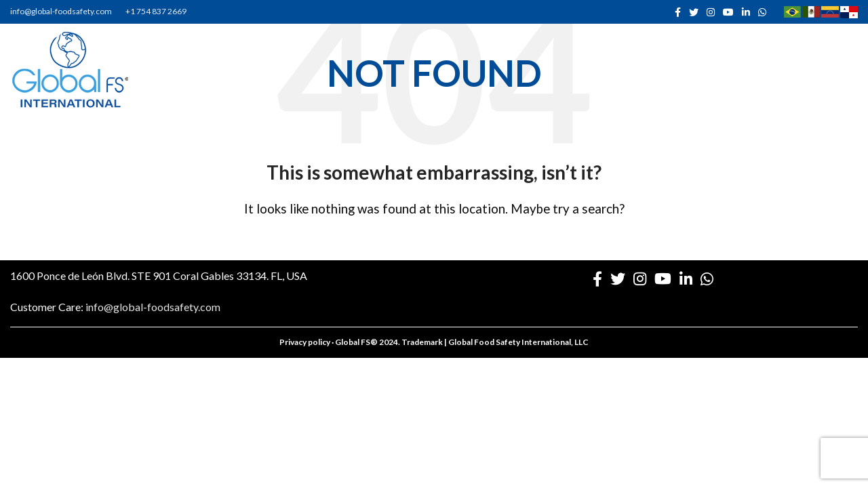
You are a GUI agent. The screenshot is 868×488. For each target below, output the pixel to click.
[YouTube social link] (728, 12)
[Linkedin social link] (746, 12)
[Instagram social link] (711, 12)
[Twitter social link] (694, 12)
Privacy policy (305, 342)
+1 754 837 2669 (156, 11)
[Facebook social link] (678, 12)
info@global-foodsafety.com (61, 11)
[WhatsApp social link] (762, 12)
